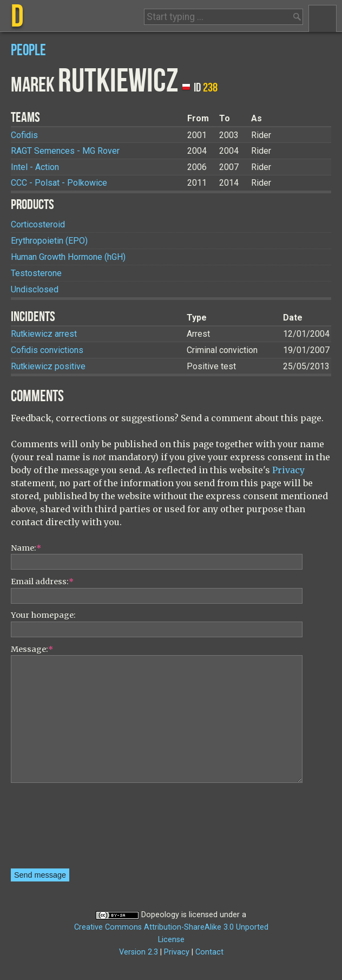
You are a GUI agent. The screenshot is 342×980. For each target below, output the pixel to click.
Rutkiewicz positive (48, 366)
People (28, 51)
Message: (32, 649)
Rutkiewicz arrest (44, 334)
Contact (209, 952)
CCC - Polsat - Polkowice (59, 183)
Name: (26, 548)
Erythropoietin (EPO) (49, 241)
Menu (323, 18)
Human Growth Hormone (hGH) (68, 257)
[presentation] (55, 829)
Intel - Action (35, 167)
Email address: (42, 582)
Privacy (288, 470)
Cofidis (24, 135)
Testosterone (36, 273)
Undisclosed (35, 289)
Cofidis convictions (47, 350)
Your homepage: (43, 615)
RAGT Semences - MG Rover (65, 151)
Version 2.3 (139, 952)
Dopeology (160, 915)
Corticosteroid (38, 224)
